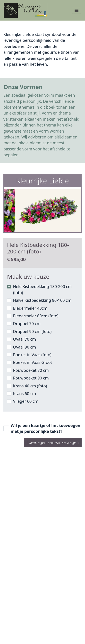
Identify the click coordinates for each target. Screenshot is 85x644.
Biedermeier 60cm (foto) (36, 316)
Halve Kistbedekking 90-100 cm (42, 300)
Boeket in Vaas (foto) (32, 355)
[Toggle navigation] (76, 10)
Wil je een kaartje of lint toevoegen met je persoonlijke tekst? (45, 428)
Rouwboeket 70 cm (31, 370)
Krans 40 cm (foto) (30, 386)
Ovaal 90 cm (24, 347)
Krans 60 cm (24, 393)
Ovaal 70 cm (24, 339)
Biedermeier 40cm (30, 308)
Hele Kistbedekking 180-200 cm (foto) (42, 289)
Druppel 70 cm (27, 323)
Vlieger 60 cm (26, 401)
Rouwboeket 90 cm (31, 378)
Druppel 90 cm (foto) (32, 331)
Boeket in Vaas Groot (33, 362)
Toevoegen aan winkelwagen (53, 442)
